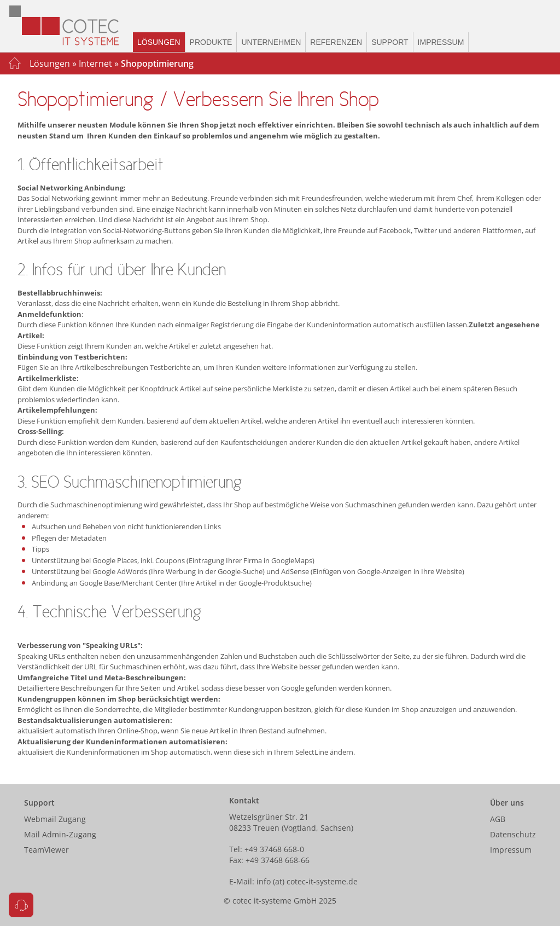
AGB (498, 819)
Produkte (211, 42)
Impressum (441, 42)
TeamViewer (46, 850)
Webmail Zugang (55, 819)
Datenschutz (513, 834)
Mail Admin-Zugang (60, 834)
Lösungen (159, 42)
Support (390, 42)
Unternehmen (271, 42)
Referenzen (336, 42)
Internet (95, 63)
